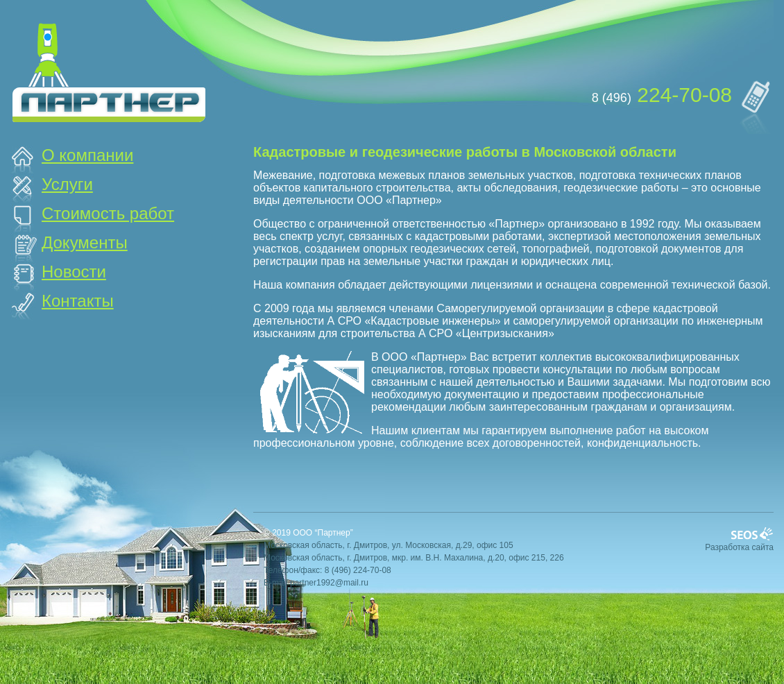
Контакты (78, 301)
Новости (74, 272)
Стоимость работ (108, 213)
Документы (85, 242)
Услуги (67, 184)
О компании (87, 155)
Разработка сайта (739, 547)
